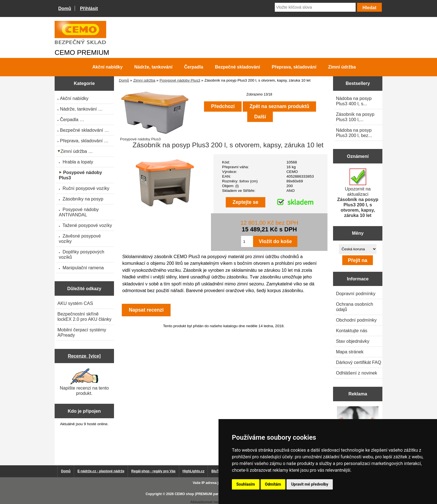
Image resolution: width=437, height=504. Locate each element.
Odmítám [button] (273, 484)
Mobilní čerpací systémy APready (82, 332)
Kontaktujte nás (351, 331)
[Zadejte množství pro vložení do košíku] (247, 241)
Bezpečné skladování (237, 67)
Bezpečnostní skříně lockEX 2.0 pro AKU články (84, 316)
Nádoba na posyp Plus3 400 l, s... (354, 101)
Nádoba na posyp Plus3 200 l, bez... (354, 133)
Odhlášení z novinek (356, 373)
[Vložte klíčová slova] (315, 7)
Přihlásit (89, 8)
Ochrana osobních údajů (354, 307)
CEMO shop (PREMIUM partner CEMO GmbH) (212, 494)
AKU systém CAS (75, 303)
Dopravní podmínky (355, 293)
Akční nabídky (107, 67)
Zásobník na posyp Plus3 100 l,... (355, 117)
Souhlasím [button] (246, 484)
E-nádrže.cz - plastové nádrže (101, 471)
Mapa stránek (350, 352)
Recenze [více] (84, 356)
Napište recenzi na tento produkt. (84, 382)
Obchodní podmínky (356, 320)
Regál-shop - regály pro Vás (153, 471)
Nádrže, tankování (153, 67)
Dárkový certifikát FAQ (358, 362)
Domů (65, 8)
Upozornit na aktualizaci (358, 193)
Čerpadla (194, 67)
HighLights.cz (194, 471)
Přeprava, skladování (294, 67)
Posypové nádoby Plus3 (180, 80)
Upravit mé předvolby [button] (309, 484)
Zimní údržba (144, 80)
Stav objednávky (353, 341)
